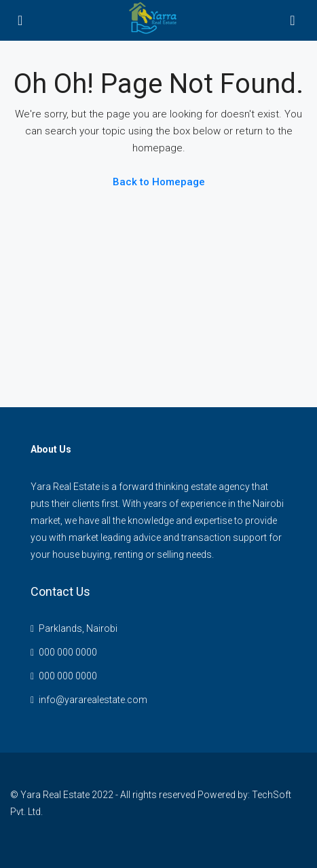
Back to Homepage (159, 182)
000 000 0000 (68, 652)
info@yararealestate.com (93, 700)
